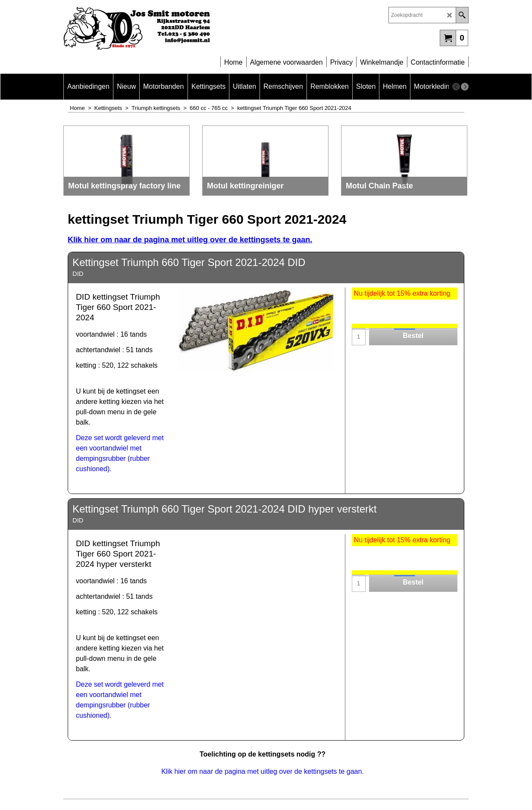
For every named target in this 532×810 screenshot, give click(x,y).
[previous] (456, 87)
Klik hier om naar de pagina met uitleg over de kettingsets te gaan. (263, 771)
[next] (465, 87)
